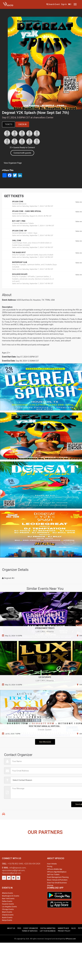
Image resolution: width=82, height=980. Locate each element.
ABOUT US (11, 939)
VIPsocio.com (71, 950)
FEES (19, 939)
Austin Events (7, 929)
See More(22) (45, 742)
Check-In (23, 125)
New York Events (8, 910)
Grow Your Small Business (57, 894)
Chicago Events (8, 920)
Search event (54, 4)
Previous (4, 844)
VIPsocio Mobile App (55, 880)
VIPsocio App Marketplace (57, 883)
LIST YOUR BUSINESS (48, 942)
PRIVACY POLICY (64, 942)
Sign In (64, 4)
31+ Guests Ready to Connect (22, 148)
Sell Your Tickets (53, 886)
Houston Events (8, 915)
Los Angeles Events (9, 918)
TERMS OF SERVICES (30, 942)
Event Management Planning (58, 888)
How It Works (52, 875)
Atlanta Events (7, 904)
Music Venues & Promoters (57, 891)
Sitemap (50, 897)
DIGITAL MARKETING (48, 939)
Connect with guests (22, 153)
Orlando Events (8, 926)
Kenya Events (7, 931)
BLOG (74, 939)
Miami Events (7, 923)
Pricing (50, 878)
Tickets (9, 125)
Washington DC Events (11, 907)
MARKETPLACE (63, 939)
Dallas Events (7, 912)
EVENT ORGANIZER (31, 939)
